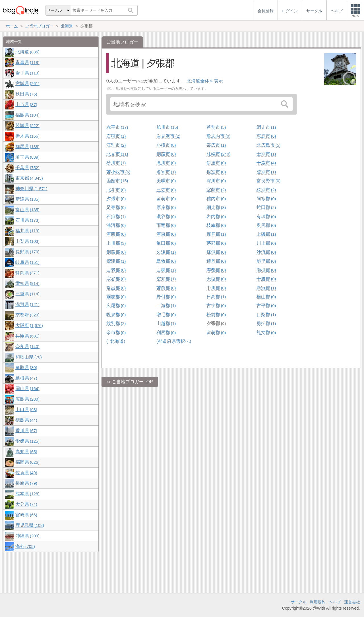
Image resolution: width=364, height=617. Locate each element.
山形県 (26, 104)
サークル (299, 602)
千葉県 (27, 168)
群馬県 (27, 147)
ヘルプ (335, 602)
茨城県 (27, 126)
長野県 (27, 252)
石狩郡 (116, 217)
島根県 (26, 378)
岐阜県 (27, 262)
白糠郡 (166, 270)
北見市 (117, 154)
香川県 (26, 431)
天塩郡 (216, 279)
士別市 (266, 154)
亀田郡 (166, 243)
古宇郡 (216, 306)
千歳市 (266, 163)
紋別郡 (116, 323)
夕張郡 (216, 323)
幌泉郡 (116, 315)
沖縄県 (27, 536)
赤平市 (117, 127)
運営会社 (352, 602)
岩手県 (27, 73)
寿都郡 (216, 270)
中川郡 (216, 288)
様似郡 (216, 252)
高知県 (26, 452)
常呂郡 (116, 288)
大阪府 (29, 325)
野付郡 (166, 297)
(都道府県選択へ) (174, 341)
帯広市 (216, 145)
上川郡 (116, 243)
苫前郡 (166, 288)
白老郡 (116, 270)
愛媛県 (27, 441)
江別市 (116, 145)
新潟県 (27, 199)
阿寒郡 (266, 199)
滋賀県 (27, 304)
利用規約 (318, 602)
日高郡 (216, 297)
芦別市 (216, 127)
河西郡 (116, 234)
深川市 (216, 181)
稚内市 (216, 199)
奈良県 (27, 346)
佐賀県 (26, 473)
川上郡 (266, 243)
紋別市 (266, 190)
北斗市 (116, 190)
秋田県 (26, 94)
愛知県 (27, 283)
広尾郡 (116, 306)
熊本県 (27, 494)
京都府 (27, 315)
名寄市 (166, 172)
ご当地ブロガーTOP (132, 382)
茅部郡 (216, 243)
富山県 (27, 210)
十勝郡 (266, 279)
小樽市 (166, 145)
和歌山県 (28, 357)
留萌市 (166, 199)
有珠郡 (266, 217)
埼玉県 (27, 157)
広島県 (27, 399)
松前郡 (216, 315)
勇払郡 (266, 323)
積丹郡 (216, 261)
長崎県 (26, 483)
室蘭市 (216, 190)
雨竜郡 (166, 225)
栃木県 (27, 136)
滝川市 (166, 163)
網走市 (266, 127)
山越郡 (166, 323)
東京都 (29, 178)
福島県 (27, 115)
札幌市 (218, 154)
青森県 (27, 62)
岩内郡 (216, 217)
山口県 (26, 410)
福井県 (27, 231)
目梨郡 (266, 315)
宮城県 (27, 83)
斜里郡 (266, 261)
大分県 (26, 504)
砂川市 (116, 163)
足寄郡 (116, 207)
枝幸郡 (216, 225)
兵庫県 (27, 336)
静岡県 (27, 273)
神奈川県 (31, 189)
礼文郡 (266, 333)
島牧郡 (166, 261)
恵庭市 (266, 136)
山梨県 (27, 241)
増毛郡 (166, 315)
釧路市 (166, 154)
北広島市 (268, 145)
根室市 (216, 172)
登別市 (266, 172)
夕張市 (116, 199)
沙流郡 (266, 252)
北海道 (27, 52)
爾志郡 (116, 297)
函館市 (117, 181)
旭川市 (167, 127)
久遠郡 (166, 252)
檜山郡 (266, 297)
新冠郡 (266, 288)
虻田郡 (266, 207)
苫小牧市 (118, 172)
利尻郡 (166, 333)
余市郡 (116, 333)
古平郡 (266, 306)
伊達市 (216, 163)
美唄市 (166, 181)
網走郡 (216, 207)
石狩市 (116, 136)
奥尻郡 (266, 225)
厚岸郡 (166, 207)
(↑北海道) (116, 341)
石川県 (27, 220)
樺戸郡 (216, 234)
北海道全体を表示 (205, 81)
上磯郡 (266, 234)
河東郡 (166, 234)
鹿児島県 (30, 525)
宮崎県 (26, 515)
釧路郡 (116, 252)
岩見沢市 (168, 136)
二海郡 (166, 306)
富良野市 (268, 181)
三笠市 (166, 190)
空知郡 (166, 279)
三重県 (27, 294)
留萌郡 (216, 333)
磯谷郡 (166, 217)
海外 (25, 546)
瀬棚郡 (266, 270)
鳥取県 (26, 367)
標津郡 (116, 261)
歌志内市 (218, 136)
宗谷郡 (116, 279)
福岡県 (27, 462)
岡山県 (27, 389)
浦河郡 (116, 225)
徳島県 (26, 420)
